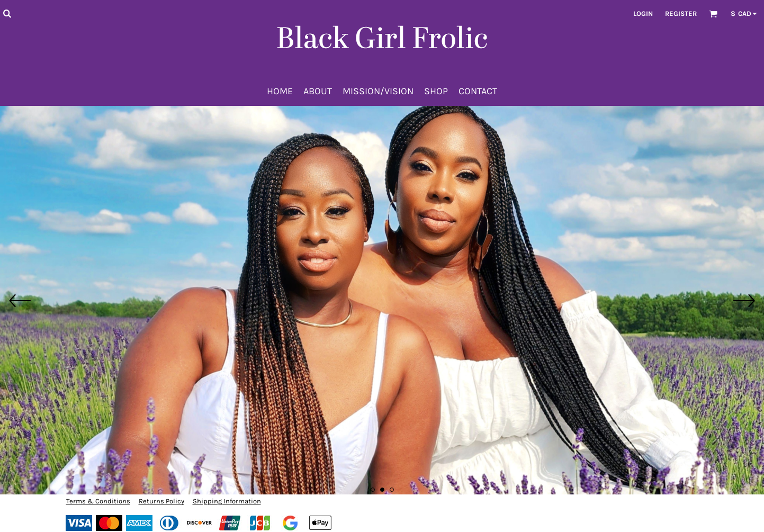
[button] (7, 13)
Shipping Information (227, 501)
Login (643, 13)
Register (681, 13)
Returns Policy (161, 501)
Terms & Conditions (98, 501)
